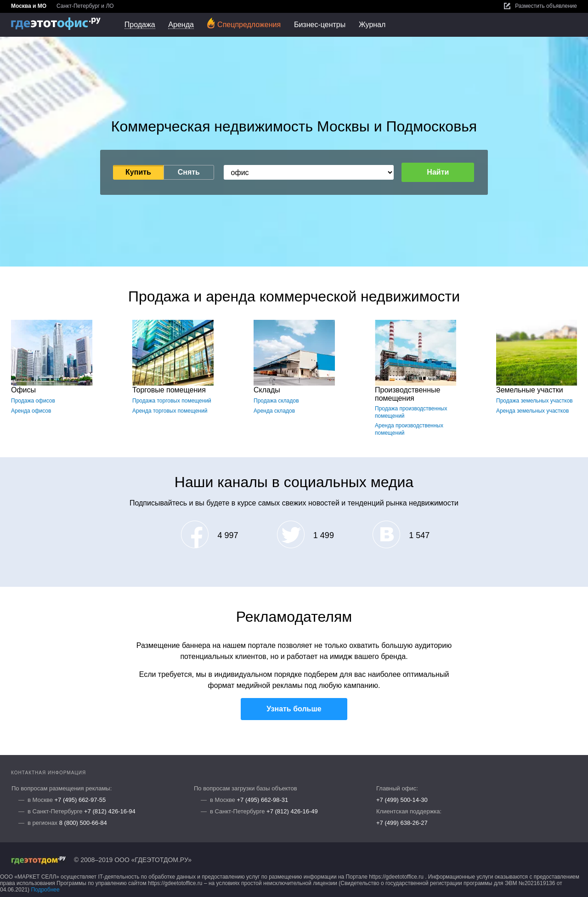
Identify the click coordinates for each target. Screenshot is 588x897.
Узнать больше (294, 709)
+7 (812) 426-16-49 (292, 811)
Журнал (372, 25)
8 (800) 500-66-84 (83, 823)
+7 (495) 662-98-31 (263, 800)
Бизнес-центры (320, 25)
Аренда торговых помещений (170, 411)
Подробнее (45, 890)
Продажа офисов (33, 401)
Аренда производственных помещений (409, 429)
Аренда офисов (31, 411)
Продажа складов (276, 401)
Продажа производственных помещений (411, 412)
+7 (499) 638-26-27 (402, 823)
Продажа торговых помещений (172, 401)
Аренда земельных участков (532, 411)
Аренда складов (274, 411)
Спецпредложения (244, 23)
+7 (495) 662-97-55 (80, 800)
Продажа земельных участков (534, 401)
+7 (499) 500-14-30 (402, 800)
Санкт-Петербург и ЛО (85, 6)
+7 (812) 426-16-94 (110, 811)
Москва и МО (29, 6)
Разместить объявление (540, 6)
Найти (438, 172)
